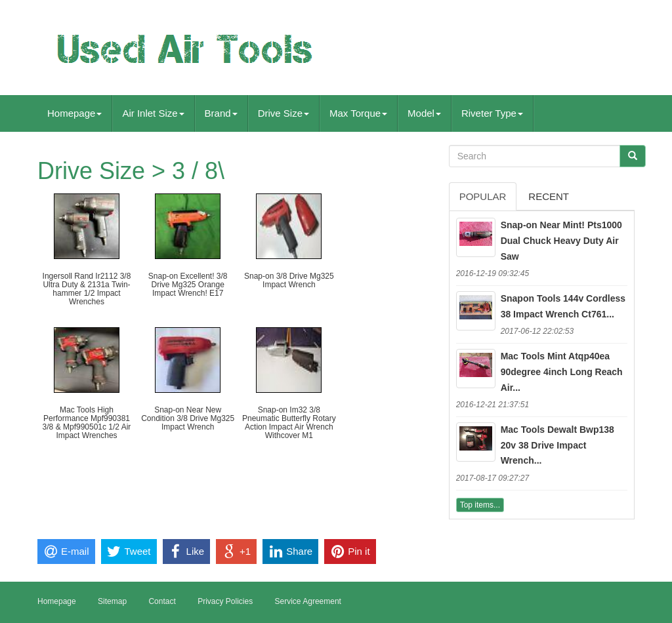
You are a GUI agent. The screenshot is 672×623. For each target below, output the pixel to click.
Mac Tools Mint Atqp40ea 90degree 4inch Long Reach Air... (562, 372)
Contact (162, 601)
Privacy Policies (225, 601)
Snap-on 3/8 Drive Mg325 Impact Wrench (289, 280)
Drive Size (283, 113)
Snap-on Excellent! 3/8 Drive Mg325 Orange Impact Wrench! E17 (188, 285)
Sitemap (112, 601)
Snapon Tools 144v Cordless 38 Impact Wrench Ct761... (563, 306)
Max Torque (358, 113)
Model (424, 113)
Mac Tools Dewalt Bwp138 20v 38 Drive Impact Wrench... (557, 445)
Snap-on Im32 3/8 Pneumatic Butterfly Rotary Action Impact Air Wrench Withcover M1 (289, 423)
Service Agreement (308, 601)
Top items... (480, 505)
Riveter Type (492, 113)
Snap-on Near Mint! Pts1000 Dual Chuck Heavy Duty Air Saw (561, 241)
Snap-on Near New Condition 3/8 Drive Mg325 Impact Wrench (188, 418)
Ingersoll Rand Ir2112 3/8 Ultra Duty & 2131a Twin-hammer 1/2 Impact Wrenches (87, 289)
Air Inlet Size (153, 113)
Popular (483, 196)
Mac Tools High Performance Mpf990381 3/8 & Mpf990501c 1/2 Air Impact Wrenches (87, 423)
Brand (221, 113)
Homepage (74, 113)
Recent (549, 196)
